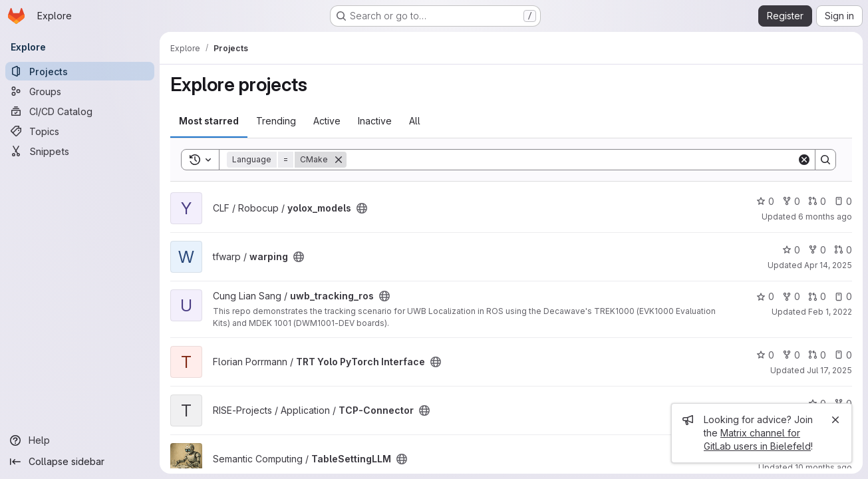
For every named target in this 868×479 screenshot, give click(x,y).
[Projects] (80, 71)
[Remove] (339, 160)
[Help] (80, 440)
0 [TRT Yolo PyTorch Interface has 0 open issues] (843, 355)
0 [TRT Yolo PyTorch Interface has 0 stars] (765, 355)
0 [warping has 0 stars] (791, 250)
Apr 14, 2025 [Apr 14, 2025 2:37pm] (828, 265)
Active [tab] (327, 121)
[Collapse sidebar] (80, 462)
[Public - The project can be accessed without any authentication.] (362, 208)
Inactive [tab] (375, 121)
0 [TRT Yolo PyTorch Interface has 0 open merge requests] (817, 355)
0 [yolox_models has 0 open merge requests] (817, 201)
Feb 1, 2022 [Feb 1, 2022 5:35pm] (830, 312)
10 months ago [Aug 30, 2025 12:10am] (823, 467)
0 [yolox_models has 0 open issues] (843, 201)
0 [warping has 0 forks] (817, 250)
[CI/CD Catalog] (80, 111)
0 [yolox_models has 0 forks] (791, 201)
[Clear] (804, 160)
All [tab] (415, 121)
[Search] (572, 160)
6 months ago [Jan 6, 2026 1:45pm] (825, 217)
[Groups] (80, 91)
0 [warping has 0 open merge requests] (843, 250)
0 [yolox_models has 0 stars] (765, 201)
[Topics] (80, 131)
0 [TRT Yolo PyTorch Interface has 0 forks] (791, 355)
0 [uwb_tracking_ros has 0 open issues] (843, 296)
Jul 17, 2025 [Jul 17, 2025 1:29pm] (829, 370)
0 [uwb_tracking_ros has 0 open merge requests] (817, 296)
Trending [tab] (276, 121)
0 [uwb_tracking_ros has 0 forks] (791, 296)
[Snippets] (80, 151)
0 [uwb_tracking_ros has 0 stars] (765, 296)
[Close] (835, 420)
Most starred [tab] (209, 121)
